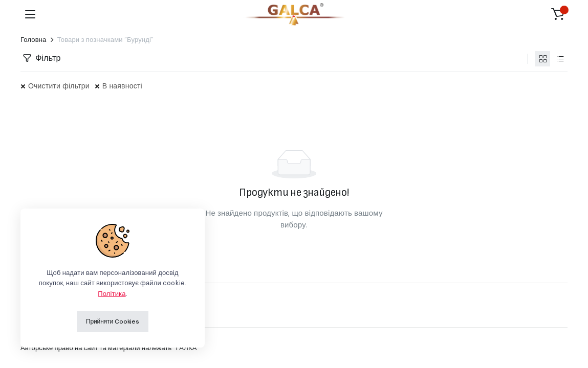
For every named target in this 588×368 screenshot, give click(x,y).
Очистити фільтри (59, 86)
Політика (112, 294)
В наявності (122, 86)
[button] (558, 14)
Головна (34, 40)
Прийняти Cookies (113, 321)
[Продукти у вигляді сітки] (542, 59)
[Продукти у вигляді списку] (560, 59)
